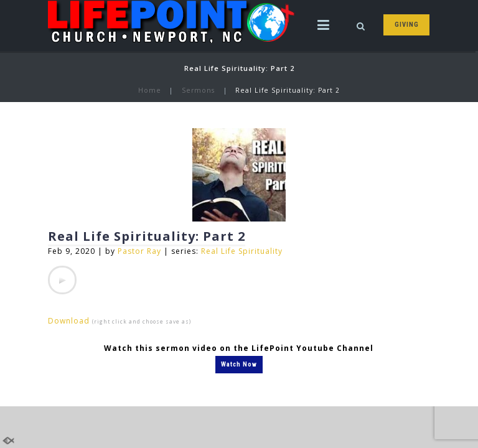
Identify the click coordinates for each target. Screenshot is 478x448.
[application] (62, 280)
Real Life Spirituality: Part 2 (147, 236)
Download (69, 321)
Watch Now (239, 364)
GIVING (407, 25)
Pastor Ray (139, 251)
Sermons (198, 90)
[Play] (62, 280)
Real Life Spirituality (242, 251)
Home (150, 90)
